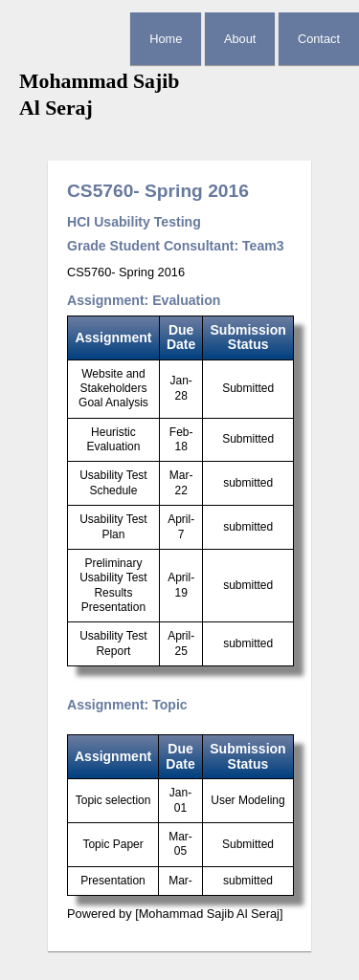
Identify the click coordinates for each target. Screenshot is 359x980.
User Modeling (247, 800)
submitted (248, 483)
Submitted (248, 388)
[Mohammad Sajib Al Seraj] (209, 914)
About (240, 39)
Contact (319, 39)
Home (166, 39)
